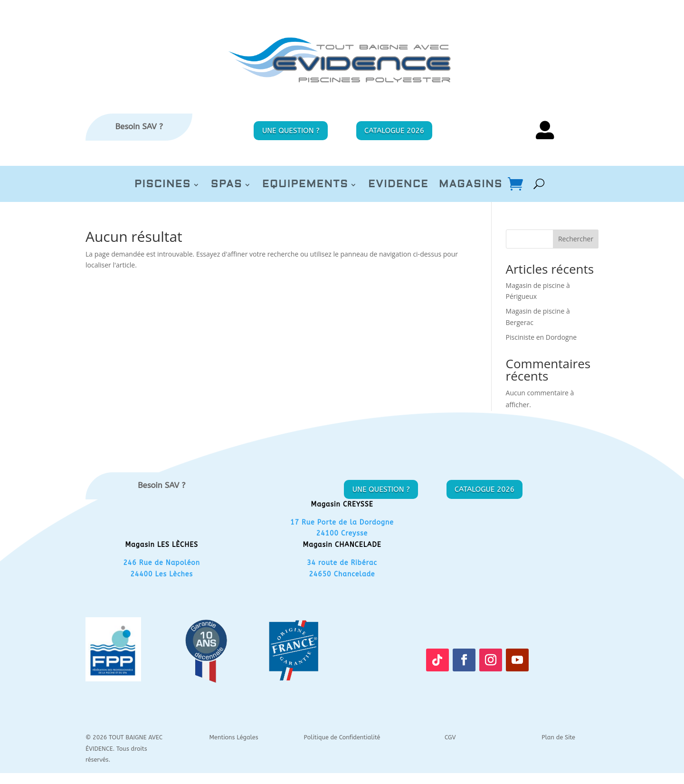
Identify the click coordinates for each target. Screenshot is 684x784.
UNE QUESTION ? (291, 131)
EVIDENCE (398, 185)
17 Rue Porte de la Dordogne (342, 522)
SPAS (227, 185)
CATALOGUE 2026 (394, 131)
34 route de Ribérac (342, 563)
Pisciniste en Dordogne (541, 337)
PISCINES (163, 185)
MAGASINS (471, 185)
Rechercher (576, 239)
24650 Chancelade (342, 574)
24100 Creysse (342, 533)
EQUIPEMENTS (305, 185)
